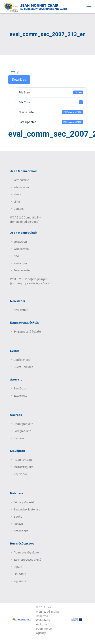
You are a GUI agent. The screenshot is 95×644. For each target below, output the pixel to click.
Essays (18, 524)
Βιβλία (18, 567)
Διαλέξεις (20, 396)
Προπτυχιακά (23, 460)
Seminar (19, 438)
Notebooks (21, 531)
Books (18, 517)
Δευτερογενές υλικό (27, 560)
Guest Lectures (23, 367)
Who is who (21, 187)
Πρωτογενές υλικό (26, 552)
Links (17, 202)
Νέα (16, 256)
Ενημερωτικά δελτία (27, 332)
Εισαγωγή (20, 242)
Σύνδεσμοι (21, 263)
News (17, 194)
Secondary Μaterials (27, 509)
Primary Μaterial (24, 502)
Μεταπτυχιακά (24, 467)
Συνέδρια (20, 388)
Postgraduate (22, 431)
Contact (19, 209)
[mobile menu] (89, 7)
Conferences (22, 360)
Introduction (21, 180)
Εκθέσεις (20, 574)
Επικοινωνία (22, 270)
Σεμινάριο (20, 474)
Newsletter (21, 310)
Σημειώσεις (21, 581)
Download (19, 80)
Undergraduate (23, 424)
